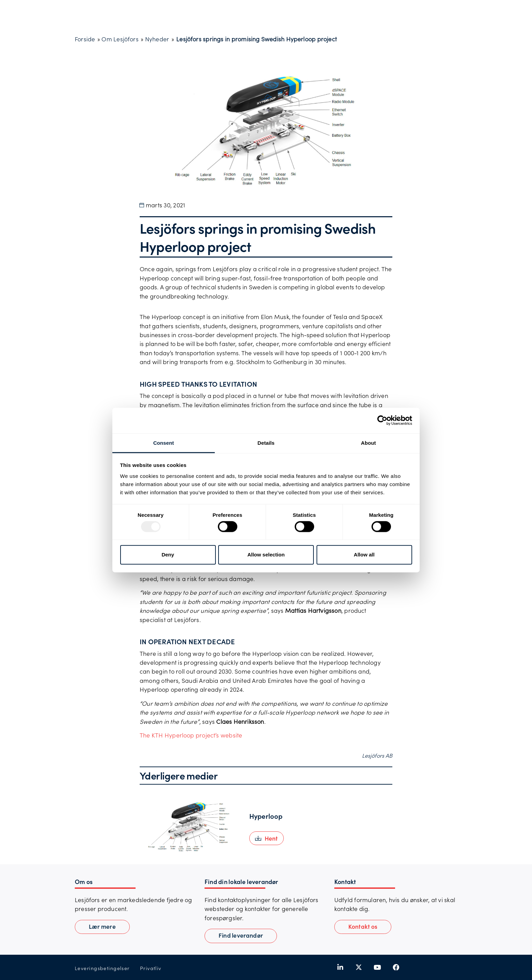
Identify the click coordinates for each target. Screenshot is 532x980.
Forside (85, 39)
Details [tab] (266, 443)
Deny (168, 555)
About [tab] (368, 443)
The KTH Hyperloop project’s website (191, 735)
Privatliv (151, 968)
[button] (267, 838)
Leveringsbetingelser (102, 968)
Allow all (364, 555)
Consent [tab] (164, 443)
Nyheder (157, 39)
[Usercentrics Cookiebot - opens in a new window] (382, 420)
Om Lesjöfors (120, 39)
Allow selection (266, 555)
